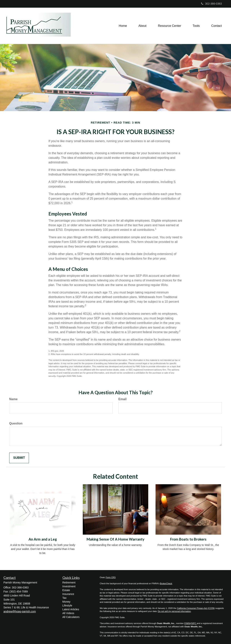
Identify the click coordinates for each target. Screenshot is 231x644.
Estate (66, 590)
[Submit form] (19, 458)
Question (16, 423)
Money (66, 602)
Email (122, 399)
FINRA (187, 623)
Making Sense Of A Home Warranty (115, 539)
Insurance (68, 594)
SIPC (194, 623)
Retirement (69, 583)
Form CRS (111, 577)
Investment (69, 586)
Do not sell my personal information (174, 611)
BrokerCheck (166, 583)
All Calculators (71, 617)
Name (13, 399)
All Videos (68, 613)
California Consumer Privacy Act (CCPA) (196, 608)
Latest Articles (71, 609)
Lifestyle (67, 605)
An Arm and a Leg (43, 539)
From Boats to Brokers (188, 539)
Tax (65, 598)
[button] (143, 26)
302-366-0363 (211, 4)
